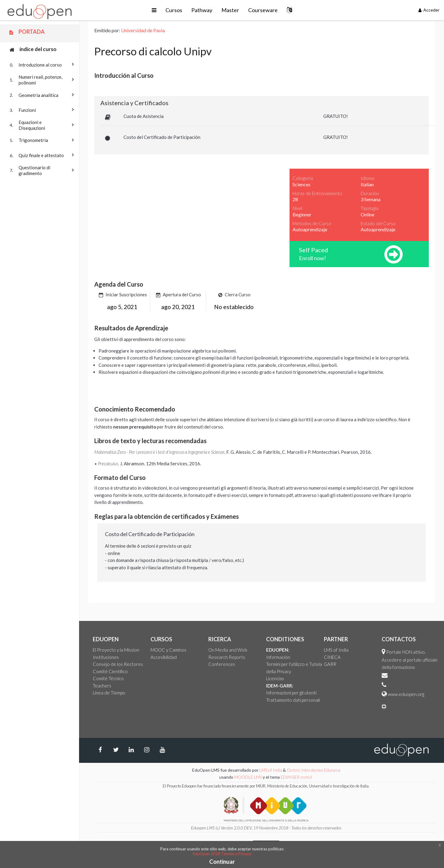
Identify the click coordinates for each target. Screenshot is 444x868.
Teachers (102, 686)
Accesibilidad (164, 657)
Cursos (174, 10)
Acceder (429, 10)
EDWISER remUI (297, 777)
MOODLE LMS (248, 777)
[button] (154, 10)
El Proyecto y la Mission (116, 650)
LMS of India (336, 650)
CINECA (332, 657)
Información (278, 657)
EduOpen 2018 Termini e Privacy (222, 854)
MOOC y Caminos (168, 650)
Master (230, 10)
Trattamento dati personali (293, 700)
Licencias (275, 678)
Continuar (222, 861)
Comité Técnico (108, 678)
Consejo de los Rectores (118, 664)
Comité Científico (110, 671)
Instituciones (106, 657)
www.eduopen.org (406, 694)
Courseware (263, 10)
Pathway (202, 10)
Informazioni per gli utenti (291, 693)
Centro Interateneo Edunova (314, 770)
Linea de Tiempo (109, 693)
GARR (330, 664)
